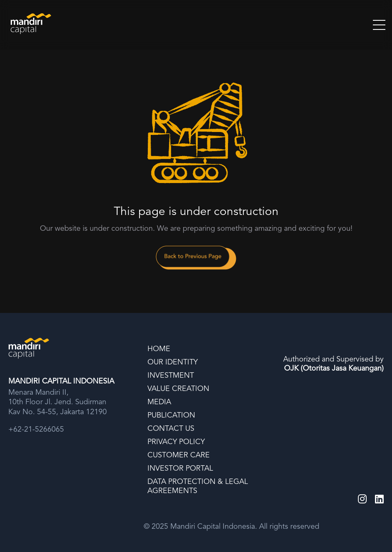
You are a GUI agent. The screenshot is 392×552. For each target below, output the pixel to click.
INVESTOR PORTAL (180, 469)
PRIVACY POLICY (176, 442)
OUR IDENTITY (173, 362)
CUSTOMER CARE (179, 455)
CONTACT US (171, 429)
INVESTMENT (171, 376)
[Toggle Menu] (379, 25)
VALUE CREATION (178, 389)
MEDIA (159, 402)
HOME (159, 349)
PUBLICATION (171, 415)
